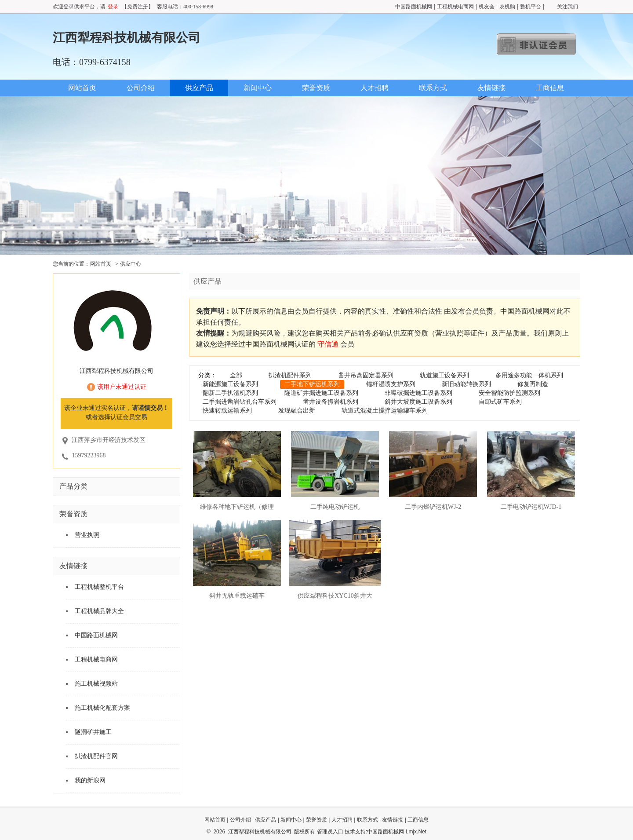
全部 (236, 375)
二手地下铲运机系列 (312, 384)
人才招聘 (375, 88)
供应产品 (199, 88)
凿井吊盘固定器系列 (366, 375)
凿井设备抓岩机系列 (331, 402)
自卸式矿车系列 (500, 402)
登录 (113, 7)
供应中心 (131, 264)
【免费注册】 (138, 7)
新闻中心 (258, 88)
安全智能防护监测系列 (509, 393)
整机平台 (531, 7)
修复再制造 (533, 384)
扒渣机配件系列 (290, 375)
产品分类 (73, 486)
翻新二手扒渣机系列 (230, 393)
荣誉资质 (316, 88)
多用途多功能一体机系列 (529, 375)
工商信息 (550, 88)
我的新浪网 (90, 780)
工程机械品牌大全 (99, 611)
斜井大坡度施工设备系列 (418, 402)
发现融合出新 (297, 411)
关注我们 (568, 7)
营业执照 (87, 535)
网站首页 (82, 88)
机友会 (487, 7)
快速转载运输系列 (227, 411)
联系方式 (433, 88)
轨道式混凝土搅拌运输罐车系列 (385, 411)
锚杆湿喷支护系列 (391, 384)
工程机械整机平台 (99, 587)
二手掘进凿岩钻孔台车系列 (240, 402)
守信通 (328, 344)
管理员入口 (330, 832)
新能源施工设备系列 (230, 384)
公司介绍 (141, 88)
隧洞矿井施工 (93, 732)
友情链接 (491, 88)
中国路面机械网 (414, 7)
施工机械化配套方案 (102, 708)
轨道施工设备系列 (444, 375)
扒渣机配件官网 (96, 756)
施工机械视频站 (96, 684)
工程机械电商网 (455, 7)
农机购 (507, 7)
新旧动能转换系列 (466, 384)
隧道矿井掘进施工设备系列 (321, 393)
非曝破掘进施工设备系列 (418, 393)
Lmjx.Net (416, 832)
